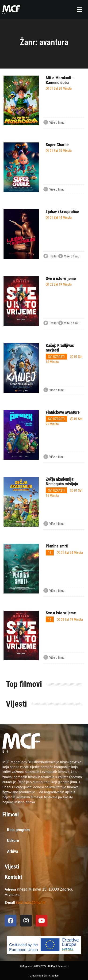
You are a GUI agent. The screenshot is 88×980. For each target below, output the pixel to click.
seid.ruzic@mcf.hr (31, 902)
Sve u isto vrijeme (61, 278)
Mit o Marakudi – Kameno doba (60, 80)
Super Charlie (57, 145)
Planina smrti (57, 546)
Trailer (50, 256)
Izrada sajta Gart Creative (44, 976)
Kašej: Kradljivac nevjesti (60, 348)
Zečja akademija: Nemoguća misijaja (62, 481)
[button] (80, 10)
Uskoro (13, 840)
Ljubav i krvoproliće (62, 212)
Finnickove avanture (63, 412)
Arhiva (13, 851)
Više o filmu (54, 123)
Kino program (18, 830)
